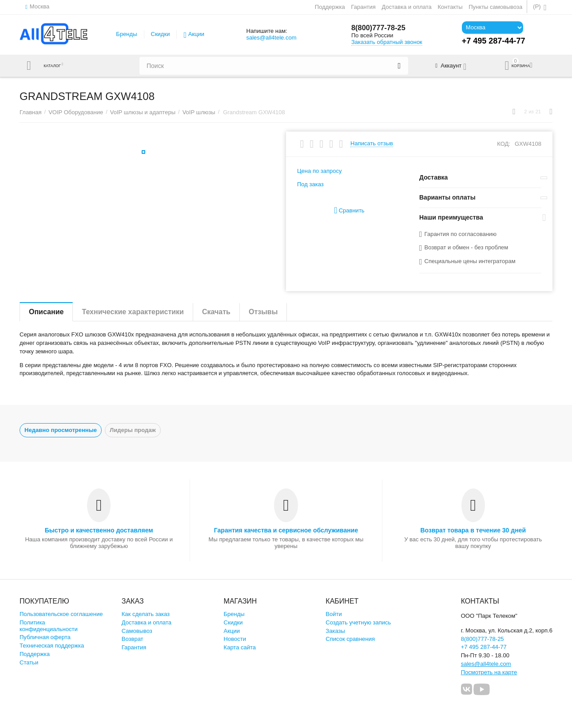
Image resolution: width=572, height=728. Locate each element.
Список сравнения (350, 639)
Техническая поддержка (52, 646)
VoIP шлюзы (199, 112)
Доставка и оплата (407, 7)
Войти (334, 614)
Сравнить (349, 210)
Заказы (335, 631)
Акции (196, 34)
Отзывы (263, 312)
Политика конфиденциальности (49, 626)
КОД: (504, 144)
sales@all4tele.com (271, 38)
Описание (46, 312)
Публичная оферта (45, 637)
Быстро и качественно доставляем (99, 530)
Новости (235, 639)
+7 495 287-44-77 (484, 647)
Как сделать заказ (146, 614)
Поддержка (330, 7)
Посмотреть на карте (489, 672)
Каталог (56, 66)
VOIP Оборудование (76, 112)
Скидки (161, 34)
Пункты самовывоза (495, 7)
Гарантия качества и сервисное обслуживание (286, 530)
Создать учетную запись (358, 622)
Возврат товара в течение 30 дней (473, 530)
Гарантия (363, 7)
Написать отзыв (372, 144)
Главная (31, 112)
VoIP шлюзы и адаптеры (143, 112)
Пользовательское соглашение (61, 614)
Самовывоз (137, 631)
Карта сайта (240, 647)
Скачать (216, 312)
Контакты (450, 7)
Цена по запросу (320, 171)
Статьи (29, 662)
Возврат (133, 639)
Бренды (126, 34)
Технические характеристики (133, 312)
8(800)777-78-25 (381, 28)
